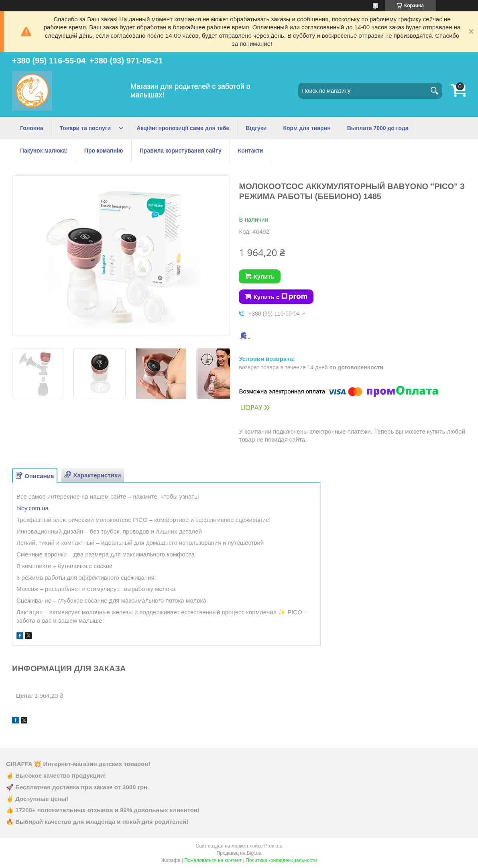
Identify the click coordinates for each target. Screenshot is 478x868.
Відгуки (256, 128)
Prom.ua (273, 846)
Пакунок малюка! (44, 151)
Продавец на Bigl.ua (239, 853)
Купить (264, 276)
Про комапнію (104, 151)
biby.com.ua (33, 508)
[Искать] (434, 91)
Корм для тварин (307, 128)
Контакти (251, 151)
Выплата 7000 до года (378, 128)
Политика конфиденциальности (281, 860)
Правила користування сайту (181, 151)
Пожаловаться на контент (213, 860)
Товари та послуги (85, 128)
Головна (32, 128)
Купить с (280, 297)
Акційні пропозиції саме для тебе (183, 128)
